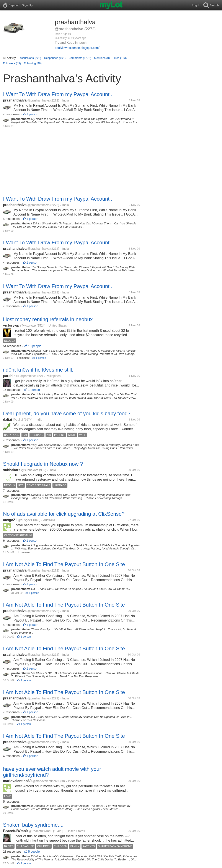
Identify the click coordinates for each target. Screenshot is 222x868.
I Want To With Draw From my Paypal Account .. (58, 94)
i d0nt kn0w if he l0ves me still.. (39, 370)
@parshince (28, 376)
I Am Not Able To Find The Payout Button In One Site (64, 564)
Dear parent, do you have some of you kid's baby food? (67, 413)
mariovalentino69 (17, 781)
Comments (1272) (80, 58)
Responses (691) (55, 58)
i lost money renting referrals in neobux (48, 319)
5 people (34, 852)
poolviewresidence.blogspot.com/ (77, 48)
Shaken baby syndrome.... (33, 825)
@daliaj (18, 420)
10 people (35, 346)
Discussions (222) (30, 58)
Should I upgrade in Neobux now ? (43, 464)
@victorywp (28, 325)
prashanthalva (15, 100)
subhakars (12, 470)
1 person (32, 114)
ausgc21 (10, 520)
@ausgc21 (25, 520)
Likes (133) (120, 58)
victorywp (11, 325)
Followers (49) (12, 63)
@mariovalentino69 (45, 781)
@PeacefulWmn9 (40, 831)
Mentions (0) (102, 58)
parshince (11, 376)
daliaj (7, 420)
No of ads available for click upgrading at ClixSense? (64, 514)
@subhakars (30, 470)
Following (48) (33, 63)
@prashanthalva (38, 100)
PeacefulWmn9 (15, 831)
